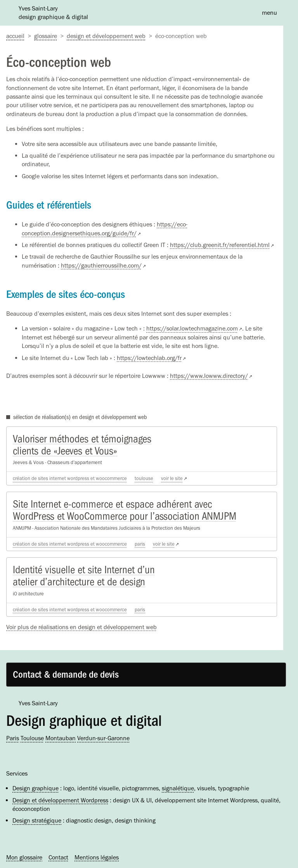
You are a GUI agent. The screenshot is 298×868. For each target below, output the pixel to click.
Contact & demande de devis (66, 675)
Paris (140, 544)
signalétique (178, 788)
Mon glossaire (24, 857)
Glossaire (46, 36)
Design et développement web (106, 36)
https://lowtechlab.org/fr (149, 358)
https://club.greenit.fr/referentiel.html (220, 245)
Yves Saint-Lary (38, 703)
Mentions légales (97, 857)
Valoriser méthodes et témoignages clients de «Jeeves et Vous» (82, 445)
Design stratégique (37, 820)
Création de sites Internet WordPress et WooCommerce (70, 478)
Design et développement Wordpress (60, 800)
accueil (15, 36)
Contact (58, 857)
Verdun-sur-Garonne (103, 738)
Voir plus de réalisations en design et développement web (81, 627)
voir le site (172, 478)
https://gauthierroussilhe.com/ (101, 265)
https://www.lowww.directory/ (209, 376)
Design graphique (36, 788)
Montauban (61, 738)
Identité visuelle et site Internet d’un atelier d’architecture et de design (84, 576)
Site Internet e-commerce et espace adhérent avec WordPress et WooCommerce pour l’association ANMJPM (125, 510)
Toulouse (144, 478)
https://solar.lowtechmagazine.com (192, 328)
